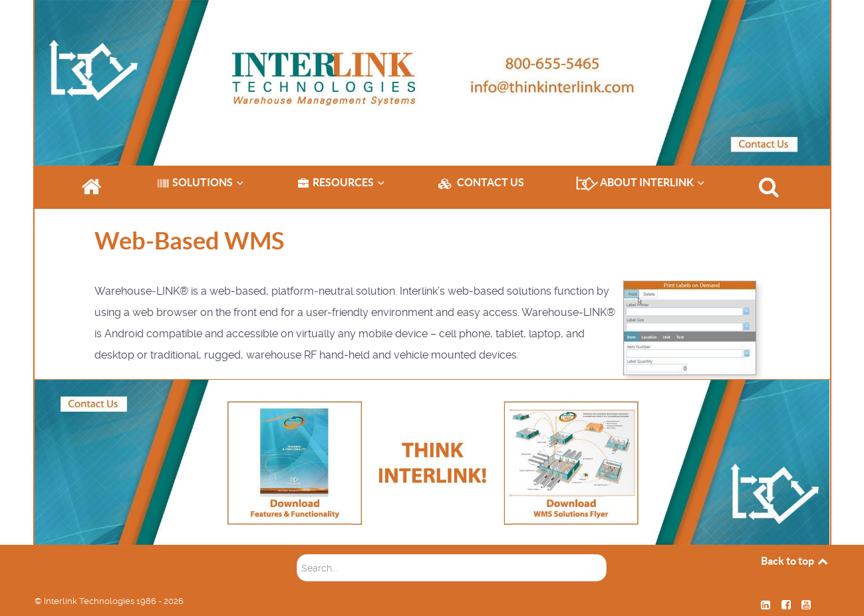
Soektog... (297, 545)
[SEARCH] (771, 187)
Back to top (795, 561)
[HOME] (93, 187)
